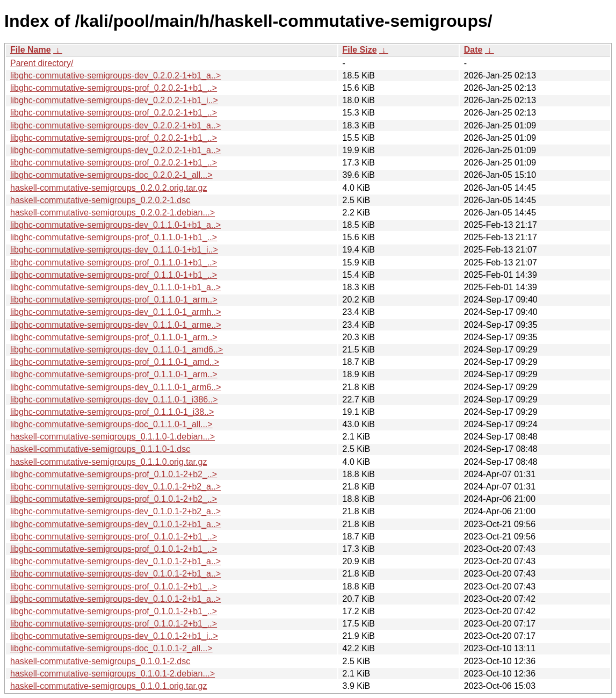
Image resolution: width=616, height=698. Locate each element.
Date (473, 50)
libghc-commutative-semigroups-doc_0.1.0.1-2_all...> (111, 648)
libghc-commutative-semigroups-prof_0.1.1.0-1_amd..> (115, 362)
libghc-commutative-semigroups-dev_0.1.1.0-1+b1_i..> (114, 250)
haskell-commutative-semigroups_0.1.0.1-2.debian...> (113, 674)
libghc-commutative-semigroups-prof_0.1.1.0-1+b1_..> (114, 237)
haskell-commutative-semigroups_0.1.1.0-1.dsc (100, 449)
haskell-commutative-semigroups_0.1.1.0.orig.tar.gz (108, 462)
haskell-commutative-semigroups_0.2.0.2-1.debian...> (113, 213)
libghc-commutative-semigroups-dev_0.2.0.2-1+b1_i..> (114, 100)
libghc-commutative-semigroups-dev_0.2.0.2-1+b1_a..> (115, 75)
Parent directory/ (42, 63)
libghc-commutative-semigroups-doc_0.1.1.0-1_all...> (111, 424)
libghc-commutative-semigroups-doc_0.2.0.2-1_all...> (111, 175)
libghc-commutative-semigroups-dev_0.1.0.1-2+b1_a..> (115, 524)
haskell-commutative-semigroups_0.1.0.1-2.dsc (100, 661)
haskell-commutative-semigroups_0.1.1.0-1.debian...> (113, 437)
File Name (31, 50)
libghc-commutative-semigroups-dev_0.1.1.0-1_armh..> (116, 312)
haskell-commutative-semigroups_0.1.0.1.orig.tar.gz (108, 686)
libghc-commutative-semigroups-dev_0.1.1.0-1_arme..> (116, 325)
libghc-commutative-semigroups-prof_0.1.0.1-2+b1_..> (114, 537)
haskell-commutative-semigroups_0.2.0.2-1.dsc (100, 200)
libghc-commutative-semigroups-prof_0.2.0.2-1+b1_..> (114, 88)
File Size (360, 50)
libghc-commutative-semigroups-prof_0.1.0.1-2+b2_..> (114, 474)
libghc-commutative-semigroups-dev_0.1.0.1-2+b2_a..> (115, 487)
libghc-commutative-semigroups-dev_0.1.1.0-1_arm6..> (116, 387)
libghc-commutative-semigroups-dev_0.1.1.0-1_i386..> (114, 400)
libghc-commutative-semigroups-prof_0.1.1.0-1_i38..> (112, 412)
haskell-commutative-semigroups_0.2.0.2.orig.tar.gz (108, 188)
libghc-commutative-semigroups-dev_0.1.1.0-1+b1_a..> (115, 225)
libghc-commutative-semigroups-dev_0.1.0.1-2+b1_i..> (114, 636)
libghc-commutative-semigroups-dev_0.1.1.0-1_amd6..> (117, 350)
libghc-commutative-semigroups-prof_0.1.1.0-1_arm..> (114, 300)
